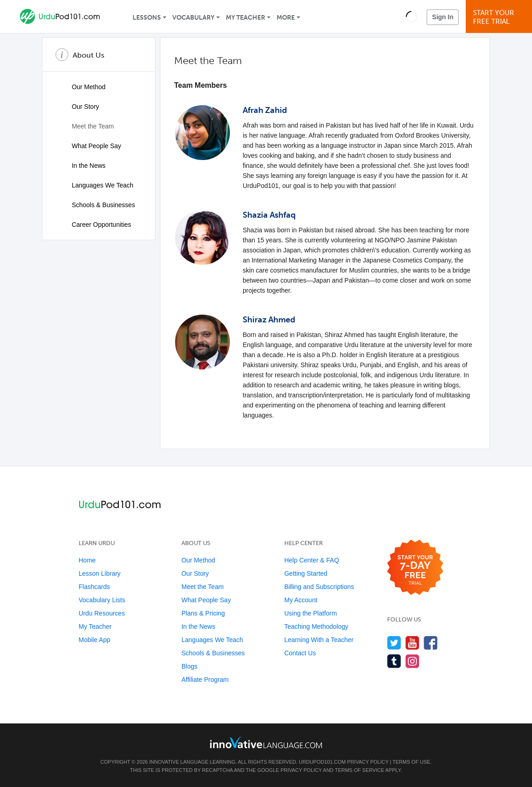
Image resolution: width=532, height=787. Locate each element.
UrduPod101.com (322, 762)
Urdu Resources (102, 613)
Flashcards (94, 587)
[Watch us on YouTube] (412, 643)
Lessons (147, 18)
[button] (412, 16)
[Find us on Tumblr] (394, 661)
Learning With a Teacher (319, 640)
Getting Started (306, 573)
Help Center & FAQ (312, 560)
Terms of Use (412, 762)
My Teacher (245, 18)
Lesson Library (100, 573)
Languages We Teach (95, 185)
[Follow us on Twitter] (394, 643)
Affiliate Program (205, 680)
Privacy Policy (368, 762)
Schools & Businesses (96, 205)
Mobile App (94, 640)
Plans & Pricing (203, 613)
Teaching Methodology (316, 626)
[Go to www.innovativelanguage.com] (266, 742)
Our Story (78, 107)
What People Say (89, 146)
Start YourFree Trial (500, 17)
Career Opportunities (94, 225)
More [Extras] (286, 18)
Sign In (443, 17)
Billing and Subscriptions (319, 587)
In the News (81, 166)
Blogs (189, 666)
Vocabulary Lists (102, 600)
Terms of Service (360, 770)
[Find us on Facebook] (431, 643)
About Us (88, 55)
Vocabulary (193, 18)
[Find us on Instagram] (412, 661)
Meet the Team (85, 126)
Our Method (81, 87)
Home (87, 560)
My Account (301, 600)
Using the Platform (311, 613)
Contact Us (300, 653)
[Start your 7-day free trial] (415, 568)
